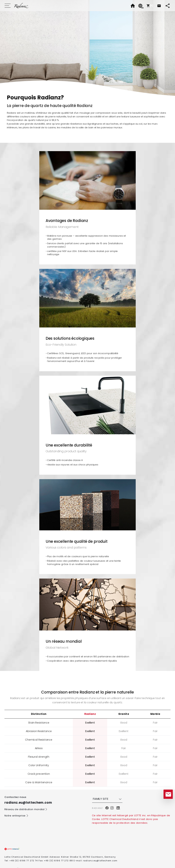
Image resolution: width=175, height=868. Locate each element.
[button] (149, 6)
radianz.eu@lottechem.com (100, 861)
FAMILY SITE (108, 799)
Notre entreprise (16, 816)
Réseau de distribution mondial (26, 809)
